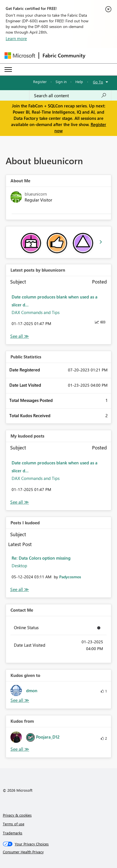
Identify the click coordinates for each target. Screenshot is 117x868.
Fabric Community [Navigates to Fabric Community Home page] (64, 55)
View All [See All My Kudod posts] (20, 502)
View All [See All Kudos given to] (20, 700)
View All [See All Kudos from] (20, 749)
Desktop (19, 566)
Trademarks (13, 833)
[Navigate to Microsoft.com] (20, 56)
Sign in (61, 82)
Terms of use (14, 824)
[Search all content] (70, 96)
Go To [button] (98, 82)
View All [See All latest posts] (20, 336)
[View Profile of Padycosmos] (70, 577)
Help (79, 82)
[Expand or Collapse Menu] (8, 70)
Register (40, 82)
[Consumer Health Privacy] (59, 852)
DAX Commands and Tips (36, 312)
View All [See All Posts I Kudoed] (20, 589)
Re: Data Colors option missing (41, 558)
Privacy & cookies (17, 815)
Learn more (16, 38)
